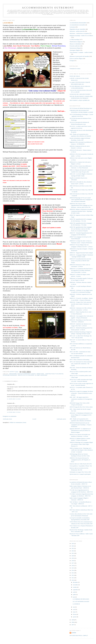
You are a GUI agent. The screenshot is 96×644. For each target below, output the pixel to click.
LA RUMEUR (76, 604)
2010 (73, 580)
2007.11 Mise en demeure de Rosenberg (79, 360)
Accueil (34, 419)
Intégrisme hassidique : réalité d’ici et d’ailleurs (18, 375)
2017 (73, 563)
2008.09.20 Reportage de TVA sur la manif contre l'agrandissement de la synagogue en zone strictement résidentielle (81, 200)
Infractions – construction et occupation (50, 374)
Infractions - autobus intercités (77, 31)
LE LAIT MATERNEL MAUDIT (81, 601)
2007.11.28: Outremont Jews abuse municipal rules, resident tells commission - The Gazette (81, 364)
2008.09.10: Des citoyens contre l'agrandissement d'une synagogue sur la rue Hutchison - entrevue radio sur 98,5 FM (81, 205)
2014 (73, 570)
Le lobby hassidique (41, 375)
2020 (73, 556)
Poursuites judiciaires (75, 46)
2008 (73, 622)
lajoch (74, 633)
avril (74, 609)
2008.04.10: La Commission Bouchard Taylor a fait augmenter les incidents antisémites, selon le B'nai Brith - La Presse (81, 270)
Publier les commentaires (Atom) (18, 422)
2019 (73, 558)
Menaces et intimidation (76, 44)
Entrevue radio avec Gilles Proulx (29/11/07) (81, 464)
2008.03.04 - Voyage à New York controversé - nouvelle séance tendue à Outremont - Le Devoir (81, 304)
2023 (73, 548)
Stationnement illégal (75, 48)
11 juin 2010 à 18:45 (14, 399)
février (75, 614)
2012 (73, 575)
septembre (76, 590)
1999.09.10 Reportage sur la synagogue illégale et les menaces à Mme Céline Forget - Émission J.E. (81, 444)
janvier (75, 617)
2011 (73, 578)
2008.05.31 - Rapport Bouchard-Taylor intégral (81, 253)
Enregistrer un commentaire (10, 416)
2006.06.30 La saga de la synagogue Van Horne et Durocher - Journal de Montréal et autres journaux (81, 393)
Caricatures (13, 374)
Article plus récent (7, 419)
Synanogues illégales (75, 50)
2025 (73, 543)
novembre (76, 585)
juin (74, 597)
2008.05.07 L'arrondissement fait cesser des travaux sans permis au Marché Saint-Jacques (80, 261)
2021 (73, 553)
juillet (75, 595)
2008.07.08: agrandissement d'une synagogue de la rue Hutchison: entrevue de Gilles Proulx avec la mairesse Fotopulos (81, 229)
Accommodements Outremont (48, 8)
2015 (73, 568)
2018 (73, 561)
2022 (73, 551)
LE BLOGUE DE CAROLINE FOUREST (80, 94)
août (74, 592)
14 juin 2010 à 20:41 (14, 412)
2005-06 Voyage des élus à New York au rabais (81, 407)
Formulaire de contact (75, 69)
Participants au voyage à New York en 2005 (80, 472)
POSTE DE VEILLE (75, 76)
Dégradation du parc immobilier (77, 29)
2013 (73, 573)
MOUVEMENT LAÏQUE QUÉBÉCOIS (80, 100)
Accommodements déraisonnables (78, 23)
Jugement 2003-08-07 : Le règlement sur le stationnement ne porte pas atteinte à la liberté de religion (80, 430)
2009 (73, 620)
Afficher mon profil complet (79, 636)
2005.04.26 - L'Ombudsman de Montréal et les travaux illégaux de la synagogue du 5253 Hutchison (81, 415)
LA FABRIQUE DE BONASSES (81, 599)
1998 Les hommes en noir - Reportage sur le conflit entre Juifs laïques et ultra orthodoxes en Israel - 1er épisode (81, 450)
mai (74, 607)
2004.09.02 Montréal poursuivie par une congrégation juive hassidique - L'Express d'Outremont (81, 425)
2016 (73, 565)
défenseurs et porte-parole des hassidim (79, 56)
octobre (75, 587)
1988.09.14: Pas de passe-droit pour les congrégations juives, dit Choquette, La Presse (80, 460)
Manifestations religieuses (76, 42)
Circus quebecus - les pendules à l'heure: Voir (81, 466)
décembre (76, 582)
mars (74, 612)
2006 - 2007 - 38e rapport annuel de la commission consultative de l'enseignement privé (81, 399)
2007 (73, 625)
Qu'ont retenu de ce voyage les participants (80, 474)
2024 (73, 546)
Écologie (72, 61)
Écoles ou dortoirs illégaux (27, 374)
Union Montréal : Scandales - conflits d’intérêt (81, 52)
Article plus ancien (61, 419)
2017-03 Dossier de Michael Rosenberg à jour (81, 108)
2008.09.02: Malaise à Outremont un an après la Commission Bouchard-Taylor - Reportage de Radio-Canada (81, 211)
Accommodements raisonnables (77, 25)
